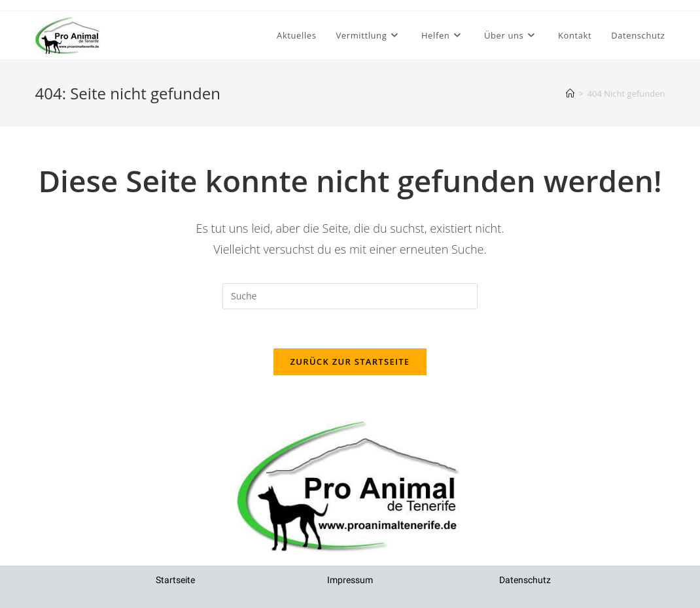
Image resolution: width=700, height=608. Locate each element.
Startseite (175, 580)
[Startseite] (570, 93)
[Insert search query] (350, 296)
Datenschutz (525, 580)
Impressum (350, 580)
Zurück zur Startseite (350, 362)
